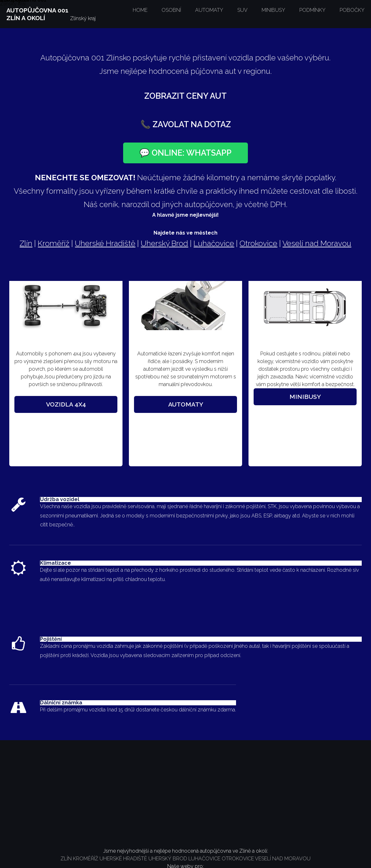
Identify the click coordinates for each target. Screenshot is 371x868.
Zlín (26, 243)
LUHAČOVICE (204, 859)
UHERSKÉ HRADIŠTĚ (123, 859)
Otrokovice (258, 243)
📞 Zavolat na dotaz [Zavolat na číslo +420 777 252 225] (186, 124)
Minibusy (305, 397)
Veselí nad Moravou (317, 243)
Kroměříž (54, 243)
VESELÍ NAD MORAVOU (282, 859)
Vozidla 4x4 (66, 404)
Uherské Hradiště (105, 243)
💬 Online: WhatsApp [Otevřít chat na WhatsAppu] (185, 153)
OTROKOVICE (237, 859)
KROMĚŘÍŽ (86, 859)
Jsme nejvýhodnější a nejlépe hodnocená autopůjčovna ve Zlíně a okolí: (186, 851)
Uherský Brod (164, 243)
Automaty (186, 404)
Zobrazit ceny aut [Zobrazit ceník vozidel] (185, 96)
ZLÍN (67, 859)
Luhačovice (214, 243)
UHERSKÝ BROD (167, 859)
